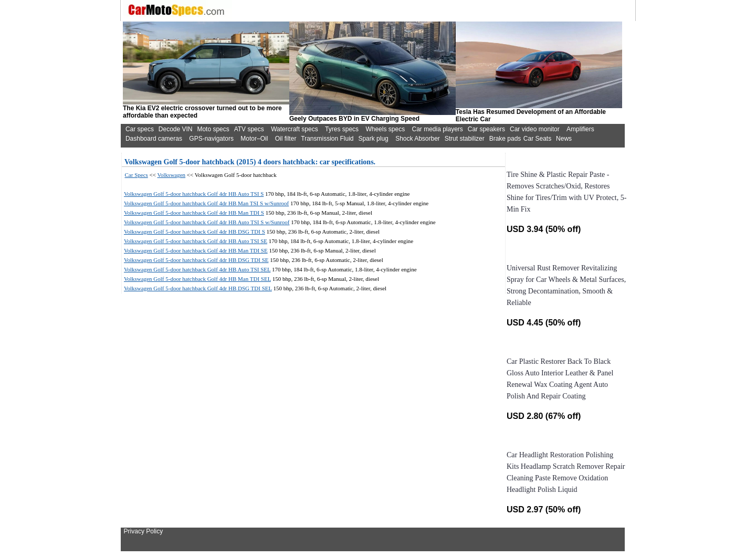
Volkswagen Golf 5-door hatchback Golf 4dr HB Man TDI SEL (197, 279)
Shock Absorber (418, 139)
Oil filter (286, 139)
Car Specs (136, 175)
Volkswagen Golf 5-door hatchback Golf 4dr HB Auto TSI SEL (197, 269)
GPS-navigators (211, 139)
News (564, 139)
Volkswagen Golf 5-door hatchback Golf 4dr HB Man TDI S (194, 213)
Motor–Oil (254, 139)
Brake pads (505, 139)
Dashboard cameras (154, 139)
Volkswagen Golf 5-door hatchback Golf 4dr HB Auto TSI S (194, 194)
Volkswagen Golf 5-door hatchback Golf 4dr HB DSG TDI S (195, 232)
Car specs (140, 129)
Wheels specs (385, 129)
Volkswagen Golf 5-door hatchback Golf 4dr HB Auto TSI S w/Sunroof (207, 222)
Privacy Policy (144, 531)
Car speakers (486, 129)
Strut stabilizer (465, 139)
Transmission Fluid (327, 139)
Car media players (437, 129)
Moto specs (213, 129)
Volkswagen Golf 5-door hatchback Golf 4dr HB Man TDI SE (196, 250)
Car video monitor (535, 129)
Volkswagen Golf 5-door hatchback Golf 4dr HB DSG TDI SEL (198, 288)
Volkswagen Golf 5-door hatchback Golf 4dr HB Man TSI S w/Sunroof (206, 203)
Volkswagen (172, 175)
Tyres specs (342, 129)
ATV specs (249, 129)
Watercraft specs (295, 129)
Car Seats (537, 139)
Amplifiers (580, 129)
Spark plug (373, 139)
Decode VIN (176, 129)
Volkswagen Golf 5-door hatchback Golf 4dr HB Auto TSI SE (196, 241)
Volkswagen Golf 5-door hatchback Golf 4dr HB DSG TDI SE (196, 260)
